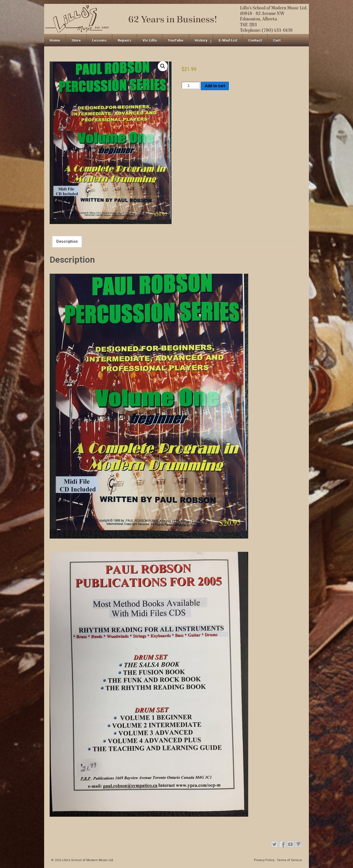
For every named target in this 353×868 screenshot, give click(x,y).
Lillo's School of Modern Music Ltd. (88, 860)
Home (55, 40)
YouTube (176, 40)
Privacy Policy (264, 860)
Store (76, 40)
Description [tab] (67, 241)
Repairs (125, 40)
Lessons (99, 40)
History (201, 40)
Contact (255, 40)
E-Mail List (228, 40)
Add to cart (215, 86)
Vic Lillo (150, 40)
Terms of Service (289, 860)
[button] (163, 66)
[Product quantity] (191, 85)
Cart (277, 40)
